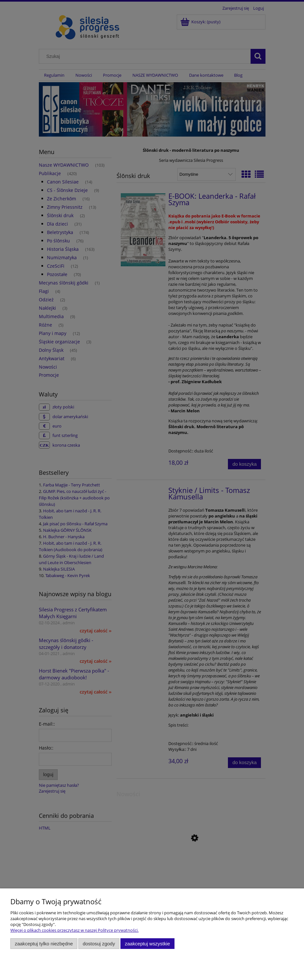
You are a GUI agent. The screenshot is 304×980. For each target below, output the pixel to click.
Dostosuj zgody (99, 944)
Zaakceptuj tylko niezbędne (44, 944)
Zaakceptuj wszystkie (147, 944)
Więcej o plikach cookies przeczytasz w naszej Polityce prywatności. (74, 930)
